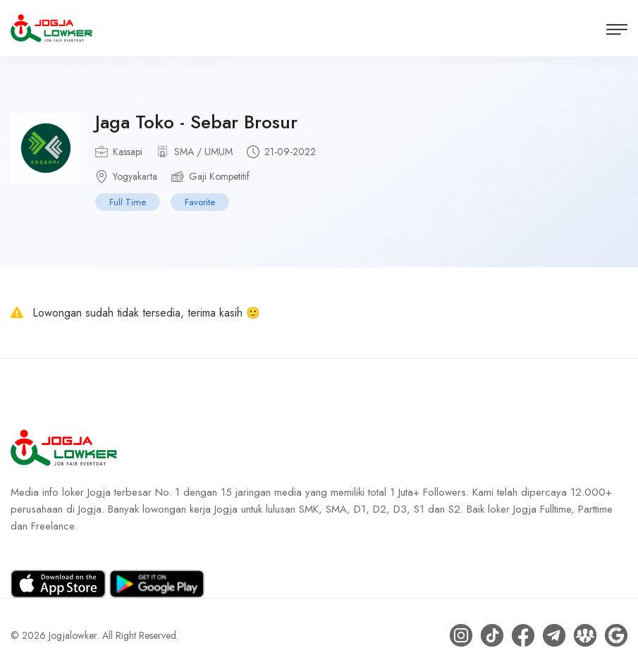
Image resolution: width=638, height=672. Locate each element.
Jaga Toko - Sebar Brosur (196, 122)
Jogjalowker (73, 635)
